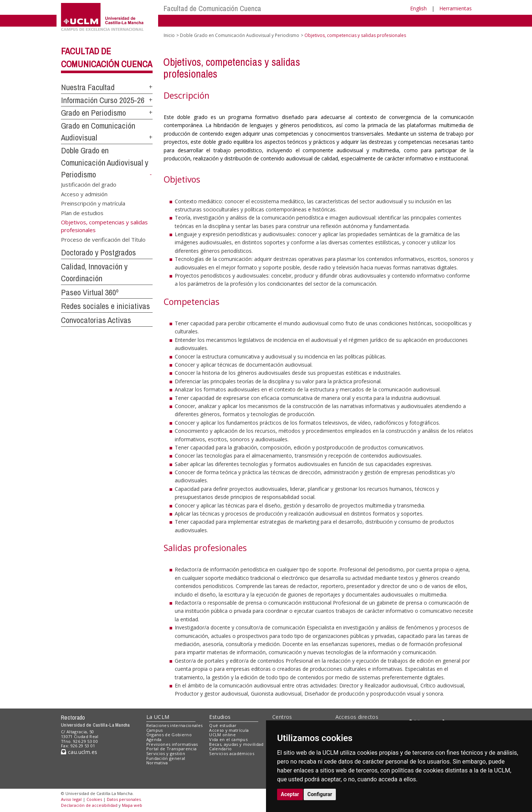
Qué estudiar (223, 725)
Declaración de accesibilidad (89, 805)
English (418, 8)
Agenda (154, 739)
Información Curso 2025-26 (103, 100)
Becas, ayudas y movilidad (236, 744)
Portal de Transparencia (172, 749)
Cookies (94, 799)
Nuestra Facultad (88, 87)
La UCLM (158, 717)
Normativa (157, 763)
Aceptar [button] (290, 794)
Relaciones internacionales (175, 725)
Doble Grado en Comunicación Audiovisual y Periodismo (105, 162)
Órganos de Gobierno (169, 735)
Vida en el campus (228, 739)
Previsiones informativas (172, 744)
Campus (155, 730)
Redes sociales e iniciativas (105, 306)
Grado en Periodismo (93, 113)
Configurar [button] (320, 794)
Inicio (169, 35)
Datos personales (124, 799)
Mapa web (132, 805)
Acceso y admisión (84, 194)
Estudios (220, 717)
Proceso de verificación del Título (103, 239)
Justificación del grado (89, 184)
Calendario (220, 749)
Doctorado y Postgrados (98, 252)
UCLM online (222, 735)
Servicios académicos (232, 753)
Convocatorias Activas (96, 320)
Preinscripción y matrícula (93, 203)
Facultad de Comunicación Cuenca (212, 8)
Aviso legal (71, 799)
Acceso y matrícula (229, 730)
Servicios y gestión (166, 753)
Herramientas (456, 8)
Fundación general (166, 758)
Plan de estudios (82, 213)
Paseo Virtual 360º (90, 292)
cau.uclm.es (79, 752)
